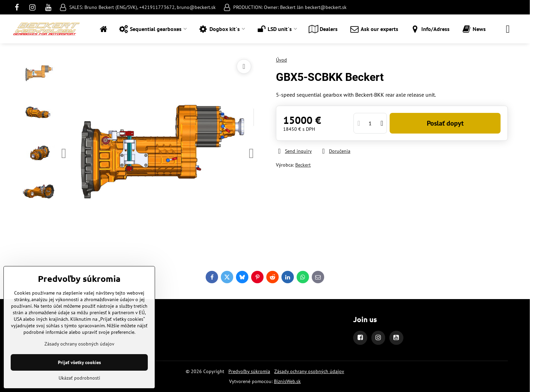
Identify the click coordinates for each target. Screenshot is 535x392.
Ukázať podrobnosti (79, 378)
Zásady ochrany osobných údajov (309, 371)
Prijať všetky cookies (79, 362)
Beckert (303, 165)
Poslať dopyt (445, 123)
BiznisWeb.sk (287, 381)
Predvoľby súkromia (249, 371)
